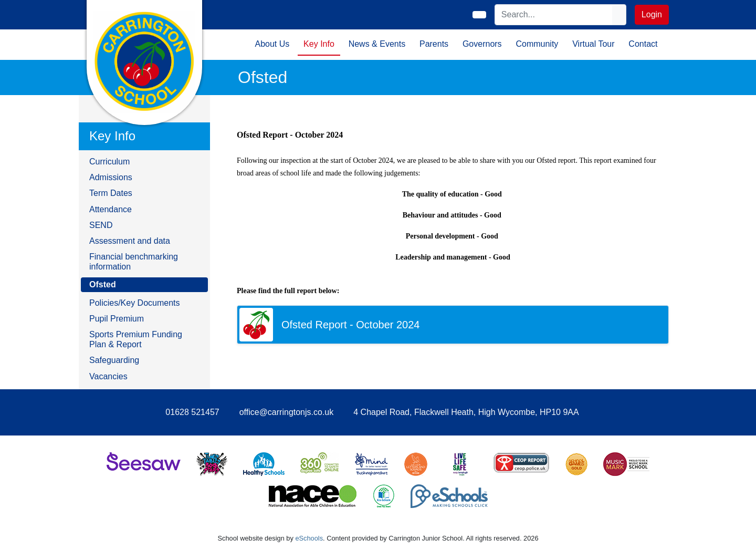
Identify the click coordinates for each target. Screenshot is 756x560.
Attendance (111, 209)
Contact (643, 44)
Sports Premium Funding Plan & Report (136, 339)
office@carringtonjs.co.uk (287, 412)
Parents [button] (434, 44)
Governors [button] (482, 44)
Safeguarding (114, 360)
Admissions (111, 177)
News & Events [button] (377, 44)
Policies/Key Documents (135, 303)
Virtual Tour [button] (593, 44)
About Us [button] (272, 44)
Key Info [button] (319, 44)
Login (652, 14)
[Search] (554, 15)
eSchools (309, 538)
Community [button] (537, 44)
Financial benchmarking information (134, 262)
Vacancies (108, 376)
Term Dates (111, 193)
